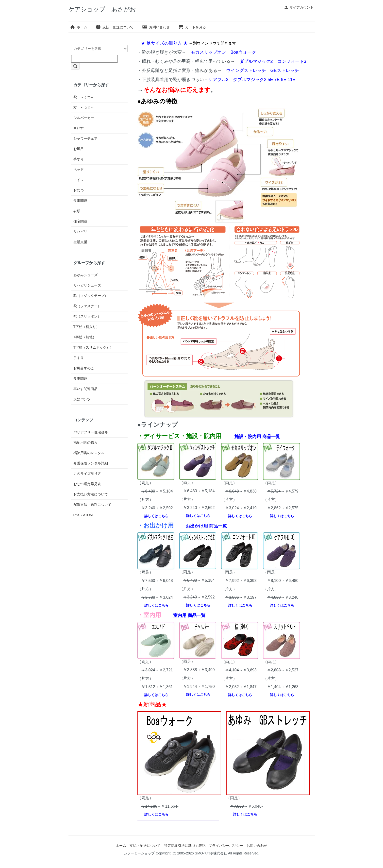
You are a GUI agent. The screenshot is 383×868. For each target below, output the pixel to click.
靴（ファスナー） (87, 306)
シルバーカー (84, 118)
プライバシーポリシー (226, 846)
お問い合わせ (156, 27)
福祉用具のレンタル (89, 453)
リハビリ (80, 232)
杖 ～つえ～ (84, 107)
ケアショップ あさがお (102, 9)
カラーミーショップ (139, 853)
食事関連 (80, 201)
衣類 (77, 211)
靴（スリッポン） (87, 316)
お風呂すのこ (84, 368)
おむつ (79, 190)
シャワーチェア (85, 138)
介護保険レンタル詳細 (91, 463)
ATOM (88, 515)
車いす (79, 128)
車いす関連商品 (85, 389)
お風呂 (79, 149)
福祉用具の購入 (85, 443)
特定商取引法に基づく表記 (185, 846)
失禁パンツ (82, 399)
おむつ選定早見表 (87, 484)
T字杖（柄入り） (87, 327)
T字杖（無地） (85, 337)
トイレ (79, 180)
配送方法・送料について (92, 505)
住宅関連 (80, 221)
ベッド (79, 170)
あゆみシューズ (85, 275)
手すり (79, 159)
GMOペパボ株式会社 (211, 853)
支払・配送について (114, 27)
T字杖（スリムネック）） (93, 347)
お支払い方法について (91, 494)
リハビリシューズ (87, 285)
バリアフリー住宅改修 (91, 432)
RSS (77, 515)
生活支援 (80, 242)
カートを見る (192, 27)
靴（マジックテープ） (91, 296)
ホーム (78, 27)
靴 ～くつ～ (84, 97)
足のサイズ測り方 (87, 474)
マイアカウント (299, 7)
